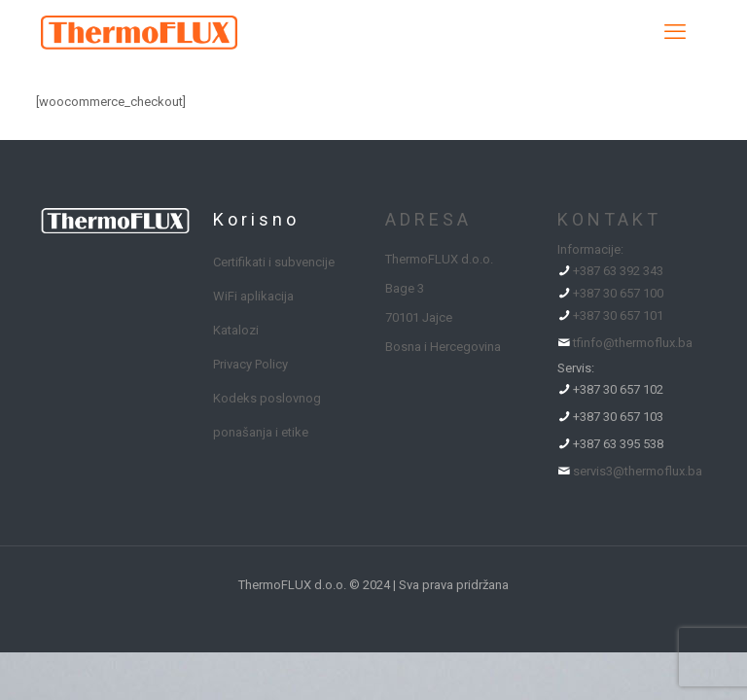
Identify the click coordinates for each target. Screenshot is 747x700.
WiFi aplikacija (253, 296)
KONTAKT (609, 219)
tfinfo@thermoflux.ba (633, 343)
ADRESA (428, 219)
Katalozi (236, 330)
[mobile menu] (675, 32)
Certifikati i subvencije (274, 262)
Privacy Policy (250, 364)
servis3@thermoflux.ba (638, 471)
